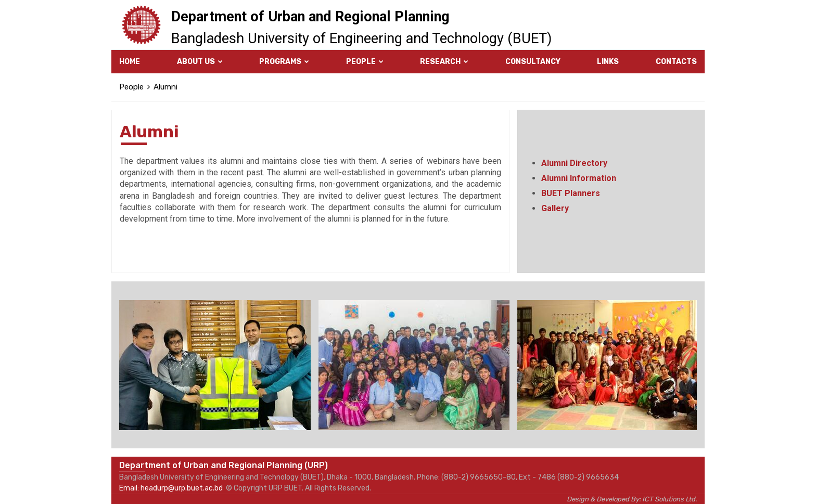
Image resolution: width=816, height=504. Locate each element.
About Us (200, 62)
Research (444, 62)
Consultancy (533, 62)
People (365, 62)
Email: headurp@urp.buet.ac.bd (171, 488)
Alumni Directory (574, 163)
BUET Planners (571, 193)
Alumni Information (579, 178)
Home (130, 62)
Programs (284, 62)
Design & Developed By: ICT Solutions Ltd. (632, 499)
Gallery (555, 208)
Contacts (676, 62)
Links (608, 62)
